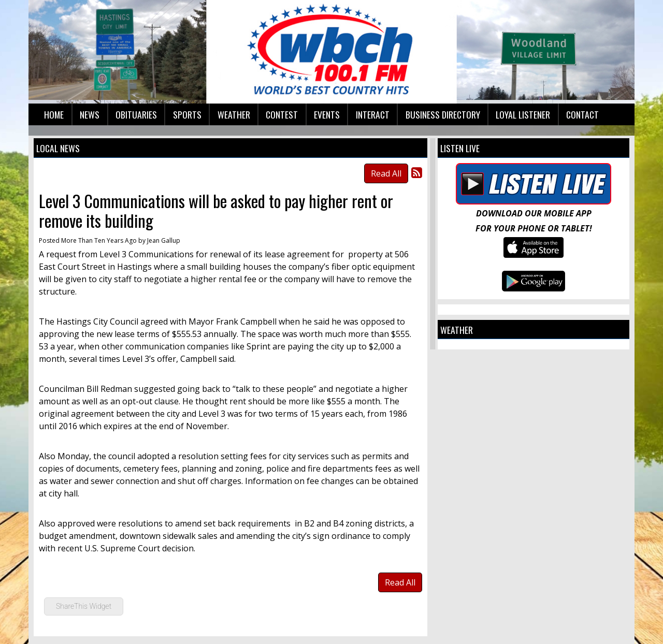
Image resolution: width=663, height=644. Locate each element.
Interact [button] (373, 114)
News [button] (90, 114)
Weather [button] (234, 114)
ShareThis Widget (84, 606)
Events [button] (327, 114)
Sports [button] (187, 114)
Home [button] (54, 114)
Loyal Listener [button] (523, 114)
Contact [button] (582, 114)
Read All (386, 173)
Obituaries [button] (136, 114)
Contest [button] (282, 114)
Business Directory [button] (443, 114)
